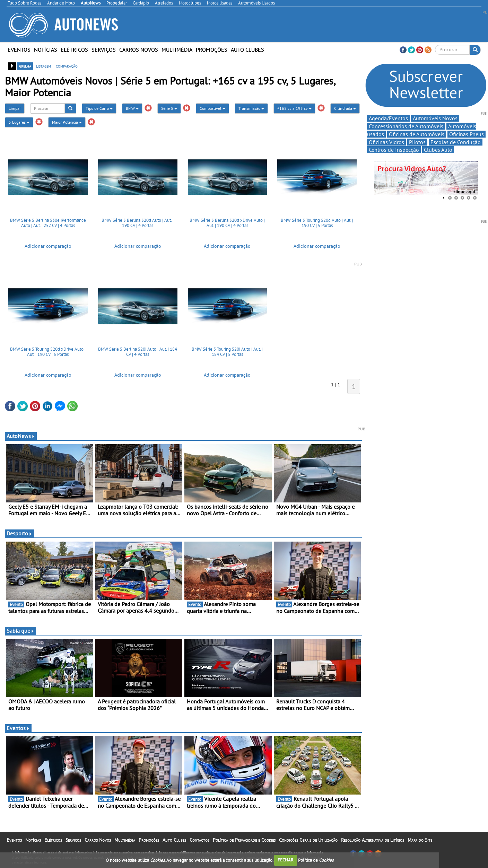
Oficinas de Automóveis (417, 134)
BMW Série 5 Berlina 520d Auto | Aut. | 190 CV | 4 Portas (138, 223)
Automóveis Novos (435, 118)
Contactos (199, 840)
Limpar (15, 108)
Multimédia (177, 50)
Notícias (46, 50)
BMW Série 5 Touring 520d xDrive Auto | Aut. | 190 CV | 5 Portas (48, 352)
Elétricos (74, 50)
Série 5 (169, 108)
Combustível (212, 108)
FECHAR (286, 860)
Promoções (212, 50)
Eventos (19, 50)
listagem (43, 66)
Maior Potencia (67, 122)
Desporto (19, 533)
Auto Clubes (247, 50)
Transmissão (251, 108)
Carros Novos (139, 50)
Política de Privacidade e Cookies (244, 840)
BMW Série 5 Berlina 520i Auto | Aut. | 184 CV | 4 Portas (138, 352)
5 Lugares (19, 122)
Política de (316, 860)
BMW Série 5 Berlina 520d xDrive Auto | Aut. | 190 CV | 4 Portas (227, 223)
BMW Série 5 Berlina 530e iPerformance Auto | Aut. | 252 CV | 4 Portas (48, 223)
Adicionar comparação (48, 246)
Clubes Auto (438, 150)
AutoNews (21, 436)
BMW (132, 108)
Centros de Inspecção (394, 150)
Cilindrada (345, 108)
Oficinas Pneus (467, 134)
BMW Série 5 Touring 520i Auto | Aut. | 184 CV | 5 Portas (227, 352)
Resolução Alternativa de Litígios (373, 840)
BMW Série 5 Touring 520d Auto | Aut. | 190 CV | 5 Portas (317, 223)
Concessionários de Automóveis (406, 126)
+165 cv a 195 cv (294, 108)
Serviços (104, 50)
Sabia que (20, 631)
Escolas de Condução (456, 142)
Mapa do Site (420, 840)
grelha (25, 66)
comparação (67, 66)
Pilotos (417, 142)
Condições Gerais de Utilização (308, 840)
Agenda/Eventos (388, 118)
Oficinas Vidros (386, 142)
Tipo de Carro (99, 108)
